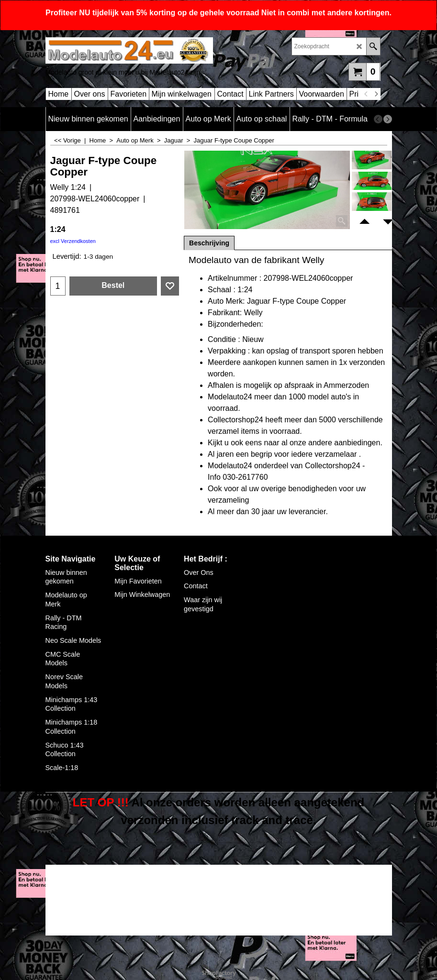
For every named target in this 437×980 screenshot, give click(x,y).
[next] (376, 94)
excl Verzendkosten (73, 241)
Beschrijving (209, 243)
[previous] (367, 94)
